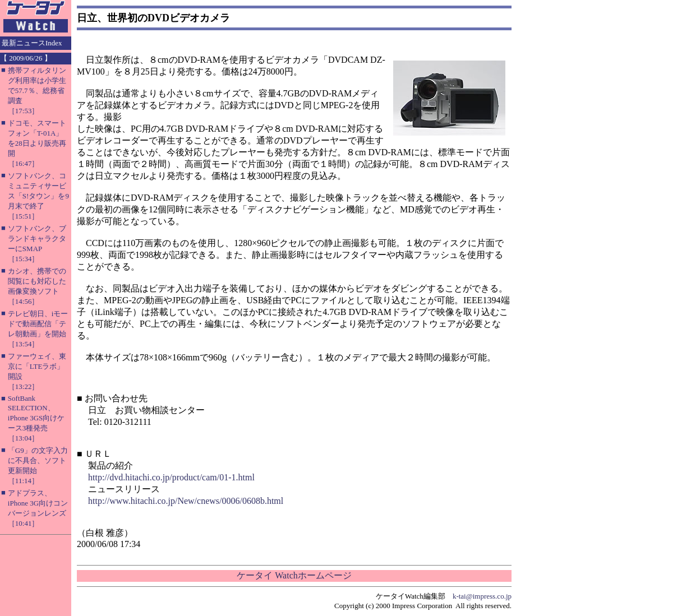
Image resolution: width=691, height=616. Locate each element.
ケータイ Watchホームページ (294, 575)
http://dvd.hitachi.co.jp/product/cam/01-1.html (171, 477)
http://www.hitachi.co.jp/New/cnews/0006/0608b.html (186, 501)
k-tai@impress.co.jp (482, 596)
